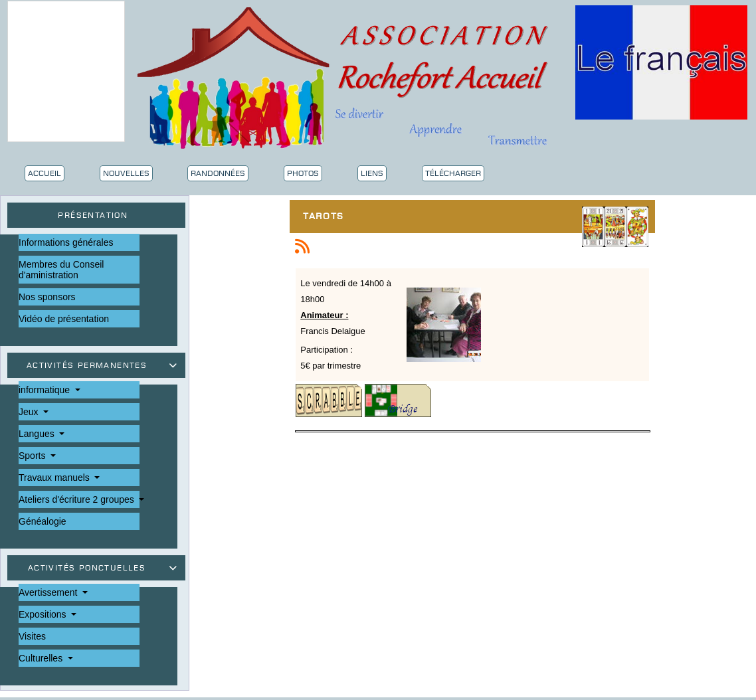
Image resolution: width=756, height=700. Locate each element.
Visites (32, 636)
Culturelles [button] (42, 658)
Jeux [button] (30, 412)
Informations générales (66, 242)
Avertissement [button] (49, 592)
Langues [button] (38, 434)
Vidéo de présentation (64, 319)
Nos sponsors (47, 297)
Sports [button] (33, 456)
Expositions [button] (44, 614)
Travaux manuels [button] (55, 478)
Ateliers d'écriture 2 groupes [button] (78, 499)
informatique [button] (46, 390)
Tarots (327, 218)
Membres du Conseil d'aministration (61, 270)
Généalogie (43, 521)
